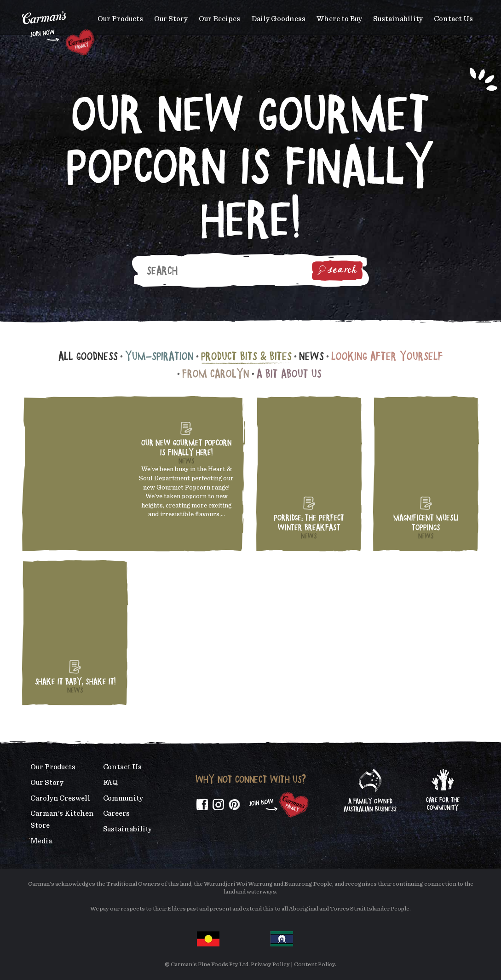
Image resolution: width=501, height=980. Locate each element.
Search (337, 271)
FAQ (111, 783)
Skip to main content (22, 7)
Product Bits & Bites (246, 356)
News (311, 356)
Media (41, 841)
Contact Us (453, 19)
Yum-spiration (159, 356)
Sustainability (398, 19)
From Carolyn (216, 373)
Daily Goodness (278, 19)
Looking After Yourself (387, 356)
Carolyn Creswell (60, 798)
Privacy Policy (270, 965)
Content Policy (314, 965)
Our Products (120, 19)
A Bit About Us (289, 373)
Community (123, 798)
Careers (116, 813)
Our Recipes (219, 19)
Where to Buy (339, 19)
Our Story (171, 19)
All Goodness (88, 356)
